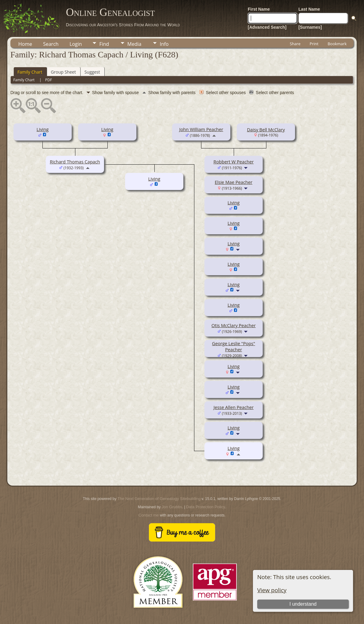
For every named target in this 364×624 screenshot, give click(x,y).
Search (51, 44)
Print (314, 44)
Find (104, 44)
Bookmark (337, 44)
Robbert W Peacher (234, 162)
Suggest (92, 72)
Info (164, 44)
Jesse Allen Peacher (234, 407)
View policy (272, 590)
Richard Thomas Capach (75, 162)
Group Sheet (63, 72)
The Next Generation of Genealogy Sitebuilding (159, 499)
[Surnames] (310, 27)
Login (76, 44)
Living (43, 129)
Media (134, 44)
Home (25, 44)
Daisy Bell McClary (266, 130)
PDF (49, 80)
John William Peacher (201, 129)
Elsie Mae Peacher (234, 182)
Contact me (149, 515)
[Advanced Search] (267, 27)
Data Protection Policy (206, 507)
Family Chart (30, 72)
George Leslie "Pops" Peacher (234, 346)
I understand (303, 604)
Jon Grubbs (172, 507)
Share (295, 44)
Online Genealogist (110, 12)
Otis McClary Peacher (234, 325)
